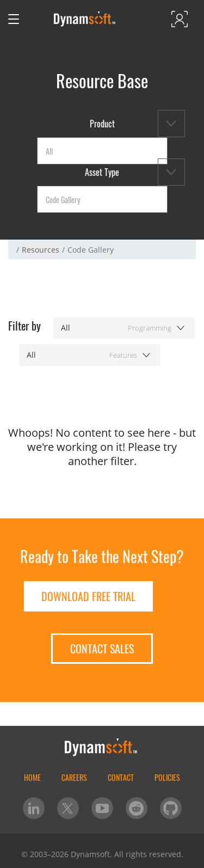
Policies (167, 777)
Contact (121, 777)
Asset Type (102, 172)
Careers (74, 777)
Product (102, 124)
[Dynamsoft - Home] (85, 19)
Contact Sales (102, 649)
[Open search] (36, 19)
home (32, 777)
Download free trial (88, 596)
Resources (41, 250)
